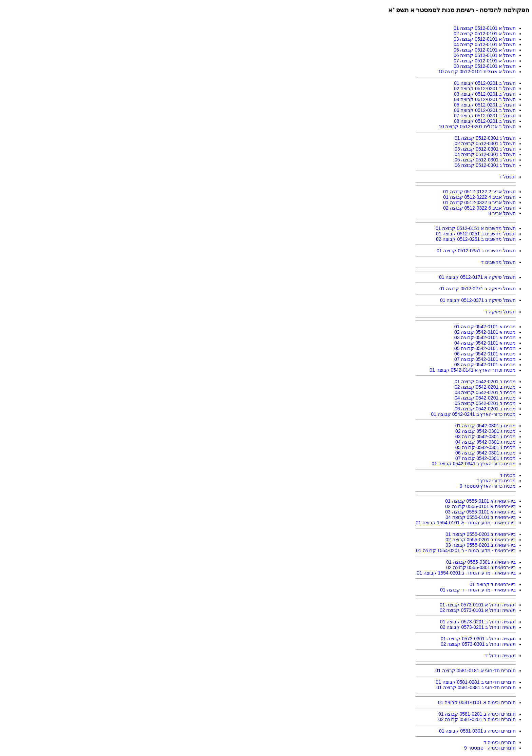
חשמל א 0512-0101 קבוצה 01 (485, 28)
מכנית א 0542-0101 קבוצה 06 (485, 354)
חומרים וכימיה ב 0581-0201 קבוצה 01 (477, 714)
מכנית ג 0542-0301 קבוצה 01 (486, 426)
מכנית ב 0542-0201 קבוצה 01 (485, 382)
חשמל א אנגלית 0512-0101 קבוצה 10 (477, 72)
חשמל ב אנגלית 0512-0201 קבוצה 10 (477, 127)
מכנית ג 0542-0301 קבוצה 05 (486, 447)
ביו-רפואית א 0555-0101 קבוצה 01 (480, 501)
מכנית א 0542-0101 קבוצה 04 (485, 343)
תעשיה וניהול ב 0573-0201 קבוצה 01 (478, 622)
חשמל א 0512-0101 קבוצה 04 (485, 44)
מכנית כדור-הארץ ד (496, 481)
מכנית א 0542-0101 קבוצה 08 (485, 365)
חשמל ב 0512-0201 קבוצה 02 (485, 89)
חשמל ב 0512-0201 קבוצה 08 (485, 121)
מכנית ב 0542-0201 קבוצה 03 (485, 392)
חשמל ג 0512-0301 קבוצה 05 (485, 160)
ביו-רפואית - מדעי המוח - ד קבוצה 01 (478, 590)
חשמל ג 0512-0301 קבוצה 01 (485, 138)
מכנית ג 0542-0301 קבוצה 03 (486, 437)
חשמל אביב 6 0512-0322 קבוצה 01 (479, 202)
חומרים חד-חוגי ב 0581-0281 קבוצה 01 (476, 682)
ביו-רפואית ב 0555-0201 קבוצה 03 (481, 545)
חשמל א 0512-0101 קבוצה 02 (485, 34)
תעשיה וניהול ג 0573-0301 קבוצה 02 (478, 644)
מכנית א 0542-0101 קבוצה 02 (485, 332)
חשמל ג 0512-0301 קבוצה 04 (485, 154)
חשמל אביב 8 (502, 213)
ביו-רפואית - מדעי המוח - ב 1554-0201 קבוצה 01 (466, 550)
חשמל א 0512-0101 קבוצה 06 (485, 55)
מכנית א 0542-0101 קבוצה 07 (485, 359)
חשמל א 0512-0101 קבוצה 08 (485, 66)
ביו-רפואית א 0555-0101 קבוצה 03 (480, 512)
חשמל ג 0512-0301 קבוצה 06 (485, 165)
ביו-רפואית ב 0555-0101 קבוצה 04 (481, 517)
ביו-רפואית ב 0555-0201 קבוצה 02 (481, 540)
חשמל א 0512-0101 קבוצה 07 (485, 61)
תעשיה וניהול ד (500, 656)
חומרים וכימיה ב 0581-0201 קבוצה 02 (477, 719)
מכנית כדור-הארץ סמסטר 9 (488, 486)
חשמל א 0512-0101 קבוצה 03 (485, 39)
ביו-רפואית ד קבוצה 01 (493, 584)
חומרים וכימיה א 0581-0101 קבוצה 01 (477, 702)
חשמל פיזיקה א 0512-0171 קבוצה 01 (477, 277)
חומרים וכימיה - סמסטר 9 (490, 748)
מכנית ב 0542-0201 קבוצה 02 (485, 387)
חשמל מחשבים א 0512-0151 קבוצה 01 (476, 228)
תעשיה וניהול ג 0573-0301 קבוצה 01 (478, 639)
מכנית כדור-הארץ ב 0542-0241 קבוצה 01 (473, 414)
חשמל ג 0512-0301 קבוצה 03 (485, 149)
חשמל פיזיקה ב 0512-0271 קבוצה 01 (478, 289)
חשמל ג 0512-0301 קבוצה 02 (485, 143)
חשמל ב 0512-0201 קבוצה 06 (485, 110)
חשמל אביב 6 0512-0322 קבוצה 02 (479, 208)
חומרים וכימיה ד (500, 742)
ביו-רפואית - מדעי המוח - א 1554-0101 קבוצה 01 (466, 523)
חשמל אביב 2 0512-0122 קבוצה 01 (479, 192)
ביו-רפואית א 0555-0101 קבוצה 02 (480, 506)
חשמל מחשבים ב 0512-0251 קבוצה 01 (476, 234)
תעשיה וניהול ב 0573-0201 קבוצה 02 (478, 627)
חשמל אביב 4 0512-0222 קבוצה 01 (479, 197)
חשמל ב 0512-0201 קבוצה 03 (485, 94)
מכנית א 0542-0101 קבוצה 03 (485, 337)
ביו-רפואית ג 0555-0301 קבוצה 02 (481, 567)
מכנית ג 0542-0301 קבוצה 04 (486, 442)
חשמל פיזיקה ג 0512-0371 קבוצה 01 (478, 300)
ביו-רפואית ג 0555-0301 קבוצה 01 (481, 562)
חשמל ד (507, 177)
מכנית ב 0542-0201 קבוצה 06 (485, 409)
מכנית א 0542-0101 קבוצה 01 (485, 327)
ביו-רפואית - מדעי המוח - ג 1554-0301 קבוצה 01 (466, 573)
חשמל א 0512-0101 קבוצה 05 (485, 50)
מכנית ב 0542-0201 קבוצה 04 (485, 398)
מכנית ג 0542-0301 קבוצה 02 (486, 431)
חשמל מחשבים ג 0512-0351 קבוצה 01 (476, 251)
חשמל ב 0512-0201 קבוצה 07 (485, 116)
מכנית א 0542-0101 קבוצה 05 (485, 348)
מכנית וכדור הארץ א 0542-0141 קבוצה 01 (473, 370)
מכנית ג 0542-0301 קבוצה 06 (486, 453)
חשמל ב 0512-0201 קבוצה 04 (485, 99)
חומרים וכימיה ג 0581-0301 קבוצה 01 (477, 731)
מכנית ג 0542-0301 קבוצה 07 (486, 458)
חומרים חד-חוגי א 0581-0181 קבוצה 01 (476, 671)
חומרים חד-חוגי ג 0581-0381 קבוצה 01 (476, 687)
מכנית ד (508, 475)
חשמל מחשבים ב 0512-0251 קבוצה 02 (476, 239)
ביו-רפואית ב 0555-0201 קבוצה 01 (481, 534)
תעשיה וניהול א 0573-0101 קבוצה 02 (478, 610)
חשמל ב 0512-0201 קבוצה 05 (485, 105)
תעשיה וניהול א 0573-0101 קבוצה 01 (478, 605)
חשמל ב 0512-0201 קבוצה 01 (485, 83)
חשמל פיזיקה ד (500, 312)
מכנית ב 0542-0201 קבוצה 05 (485, 403)
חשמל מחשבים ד (498, 262)
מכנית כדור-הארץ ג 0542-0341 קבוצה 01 (474, 464)
